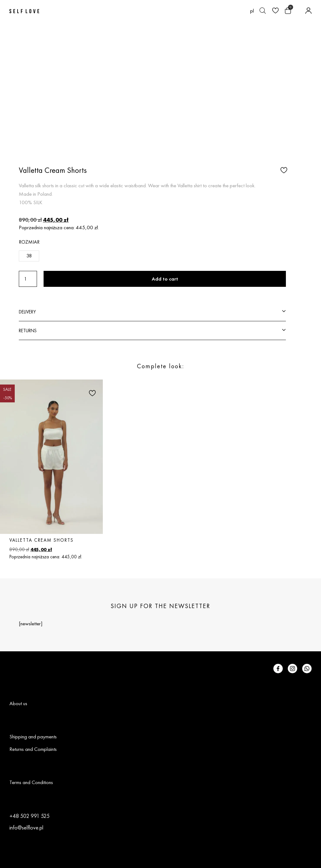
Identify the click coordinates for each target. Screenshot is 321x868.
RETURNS (28, 331)
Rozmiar (29, 242)
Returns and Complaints (33, 749)
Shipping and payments (33, 736)
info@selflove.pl (26, 827)
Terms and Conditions (31, 782)
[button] (283, 170)
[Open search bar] (263, 11)
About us (18, 703)
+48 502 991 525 (29, 816)
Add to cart (165, 279)
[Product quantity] (28, 279)
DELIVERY (27, 312)
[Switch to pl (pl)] (252, 11)
